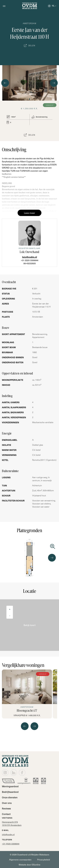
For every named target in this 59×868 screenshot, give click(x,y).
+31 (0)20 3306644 (30, 260)
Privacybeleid (44, 859)
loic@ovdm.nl (30, 257)
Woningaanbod (10, 786)
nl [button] (51, 6)
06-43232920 (30, 263)
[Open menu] (4, 6)
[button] (27, 99)
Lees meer (29, 213)
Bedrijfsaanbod (10, 792)
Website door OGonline (29, 865)
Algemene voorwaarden (20, 859)
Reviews (6, 808)
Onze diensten (10, 797)
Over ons (7, 803)
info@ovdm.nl (8, 834)
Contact (6, 814)
